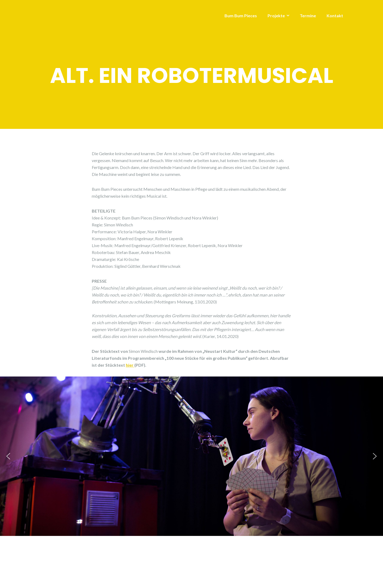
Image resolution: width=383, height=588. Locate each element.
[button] (8, 456)
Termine (308, 16)
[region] (191, 456)
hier (130, 365)
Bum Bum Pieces (241, 16)
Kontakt (335, 16)
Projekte (276, 16)
